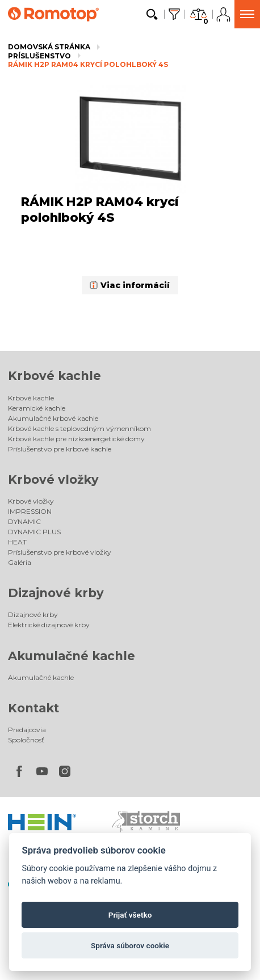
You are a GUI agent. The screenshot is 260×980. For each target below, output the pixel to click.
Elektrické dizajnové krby (49, 625)
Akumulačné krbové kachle (53, 418)
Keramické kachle (37, 408)
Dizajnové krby (56, 593)
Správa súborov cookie (130, 945)
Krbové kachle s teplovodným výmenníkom (79, 428)
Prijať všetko (130, 915)
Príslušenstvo (39, 56)
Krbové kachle (54, 376)
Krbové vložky (53, 480)
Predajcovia (27, 730)
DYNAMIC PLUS (34, 532)
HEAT (17, 542)
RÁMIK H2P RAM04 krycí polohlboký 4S (88, 64)
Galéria (20, 562)
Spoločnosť (26, 740)
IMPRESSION (30, 511)
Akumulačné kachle (72, 656)
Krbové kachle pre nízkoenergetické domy (76, 439)
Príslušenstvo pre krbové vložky (60, 552)
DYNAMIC (24, 521)
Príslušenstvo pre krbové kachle (60, 449)
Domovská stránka (49, 47)
